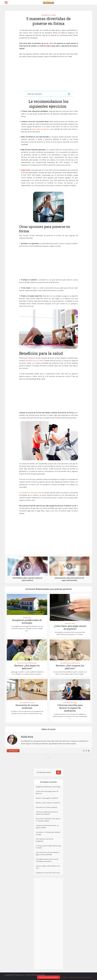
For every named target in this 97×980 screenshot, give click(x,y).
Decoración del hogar (70, 703)
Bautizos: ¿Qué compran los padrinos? (70, 667)
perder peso (48, 43)
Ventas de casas (70, 623)
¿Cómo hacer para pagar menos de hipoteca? (70, 627)
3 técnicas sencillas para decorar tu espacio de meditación (70, 708)
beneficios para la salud (34, 361)
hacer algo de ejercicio (41, 129)
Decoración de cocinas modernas (27, 707)
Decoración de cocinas (27, 703)
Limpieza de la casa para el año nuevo (48, 873)
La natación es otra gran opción (31, 493)
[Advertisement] (48, 74)
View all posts (13, 751)
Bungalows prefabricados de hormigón (27, 621)
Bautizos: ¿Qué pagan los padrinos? (27, 667)
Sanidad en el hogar (49, 15)
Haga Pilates (26, 170)
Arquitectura (27, 618)
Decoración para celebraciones (27, 663)
